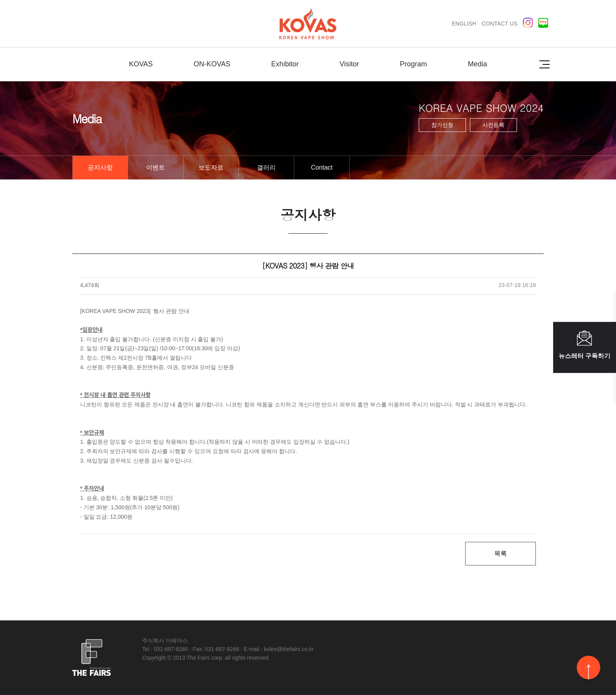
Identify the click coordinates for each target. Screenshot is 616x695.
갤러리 (266, 167)
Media (478, 64)
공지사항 (100, 167)
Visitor (349, 64)
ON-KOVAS (212, 64)
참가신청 (442, 125)
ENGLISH (464, 24)
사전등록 (493, 125)
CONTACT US (500, 24)
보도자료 (211, 167)
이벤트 (156, 167)
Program (413, 64)
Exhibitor (285, 64)
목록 (500, 553)
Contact (322, 167)
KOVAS (141, 64)
